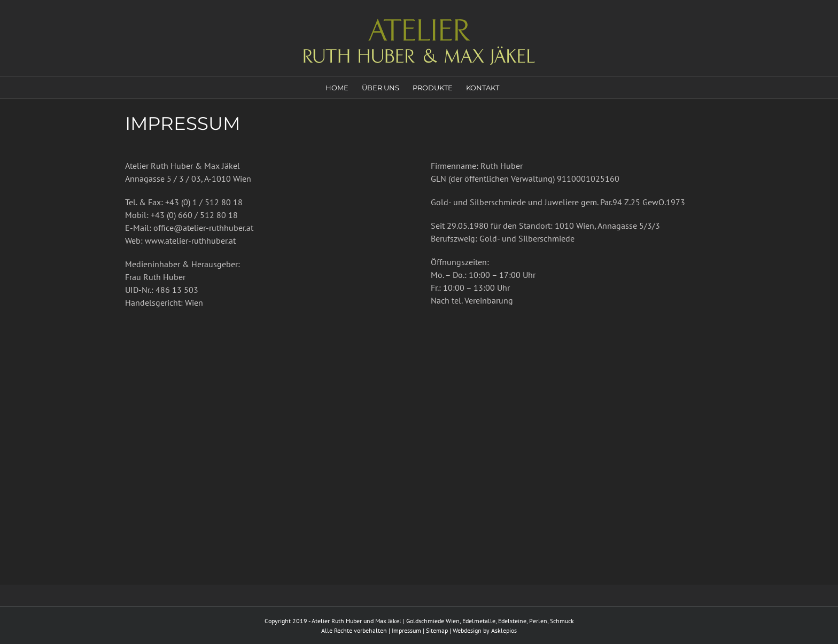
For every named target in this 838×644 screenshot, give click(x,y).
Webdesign (467, 630)
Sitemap (437, 630)
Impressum (406, 630)
